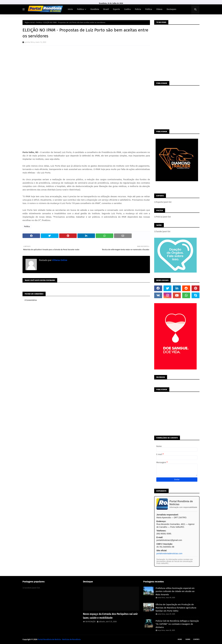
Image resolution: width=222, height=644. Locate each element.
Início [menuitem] (70, 9)
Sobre (188, 639)
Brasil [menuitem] (106, 9)
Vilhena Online (59, 260)
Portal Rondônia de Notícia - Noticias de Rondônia (59, 639)
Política (39, 23)
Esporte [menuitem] (116, 9)
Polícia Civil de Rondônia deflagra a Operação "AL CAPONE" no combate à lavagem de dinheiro (177, 624)
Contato (196, 639)
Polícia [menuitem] (138, 9)
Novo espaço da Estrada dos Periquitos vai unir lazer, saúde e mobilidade (110, 616)
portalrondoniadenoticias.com (169, 553)
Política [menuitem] (80, 9)
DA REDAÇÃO (91, 622)
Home (180, 639)
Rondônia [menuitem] (95, 9)
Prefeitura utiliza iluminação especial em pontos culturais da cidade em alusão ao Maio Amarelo (175, 591)
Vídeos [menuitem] (159, 9)
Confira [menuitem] (127, 9)
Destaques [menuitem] (171, 9)
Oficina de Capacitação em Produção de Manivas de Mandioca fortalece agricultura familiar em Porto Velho (176, 608)
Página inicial (30, 23)
